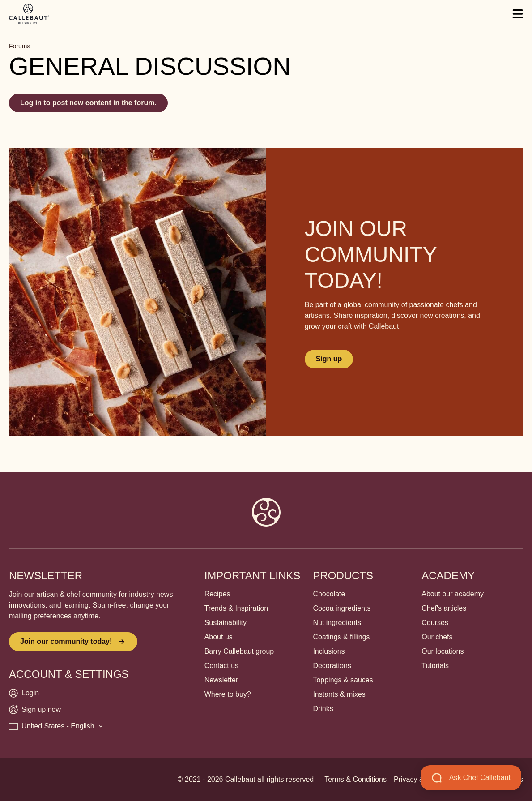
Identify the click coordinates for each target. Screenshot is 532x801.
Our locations (443, 651)
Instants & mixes (339, 694)
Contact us (221, 666)
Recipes (217, 594)
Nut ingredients (337, 623)
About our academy (453, 594)
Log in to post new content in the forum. (88, 103)
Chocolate (329, 594)
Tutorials (435, 666)
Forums (19, 46)
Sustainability (226, 623)
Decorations (332, 666)
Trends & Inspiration (236, 608)
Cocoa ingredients (342, 608)
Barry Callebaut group (239, 651)
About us (219, 637)
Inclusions (329, 651)
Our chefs (437, 637)
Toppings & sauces (343, 680)
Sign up (329, 359)
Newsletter (221, 680)
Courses (435, 623)
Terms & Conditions (355, 779)
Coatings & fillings (341, 637)
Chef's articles (444, 608)
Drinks (323, 709)
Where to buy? (228, 694)
